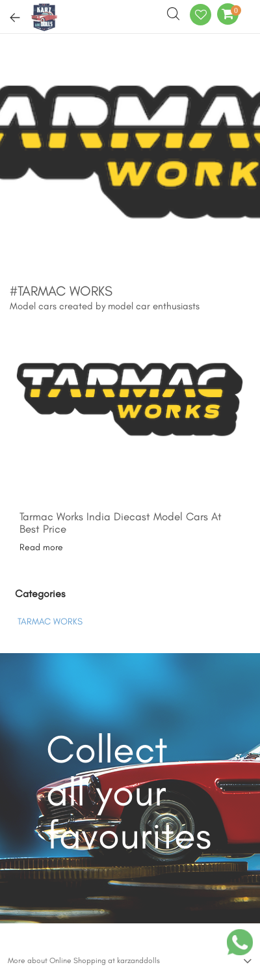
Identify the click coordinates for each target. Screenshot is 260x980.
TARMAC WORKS (50, 622)
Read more (41, 547)
